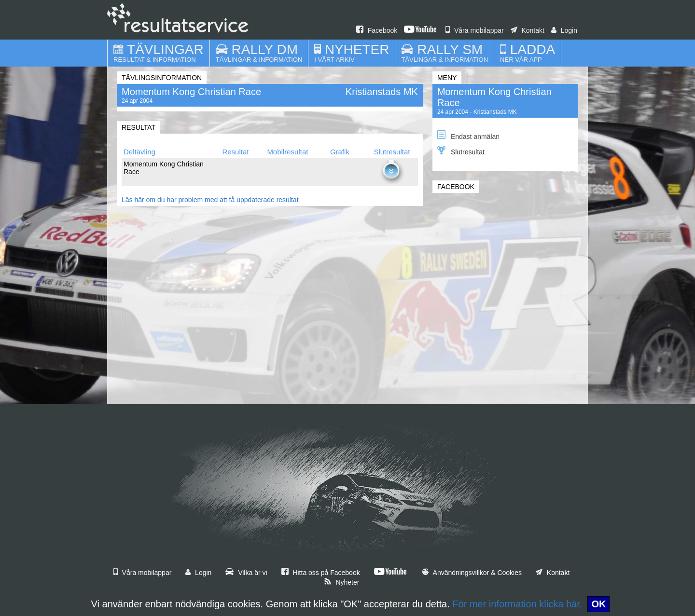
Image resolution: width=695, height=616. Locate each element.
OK (598, 604)
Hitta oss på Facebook (321, 573)
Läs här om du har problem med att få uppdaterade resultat (210, 200)
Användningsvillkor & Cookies (472, 573)
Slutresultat (461, 151)
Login (564, 30)
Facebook (377, 30)
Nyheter (342, 582)
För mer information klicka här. (517, 604)
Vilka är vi (246, 573)
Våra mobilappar (475, 30)
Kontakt (528, 30)
